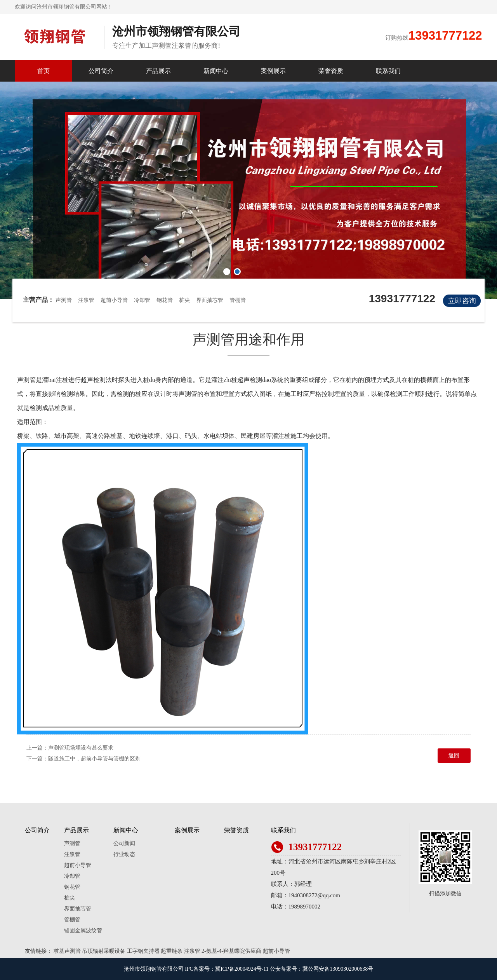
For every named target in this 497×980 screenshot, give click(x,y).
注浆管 (86, 300)
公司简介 (101, 71)
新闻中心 (216, 71)
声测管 (64, 300)
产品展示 (158, 71)
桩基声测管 (67, 951)
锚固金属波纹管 (83, 930)
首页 (43, 71)
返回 (454, 756)
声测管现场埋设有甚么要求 (81, 748)
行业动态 (124, 854)
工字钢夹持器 (143, 951)
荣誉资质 (331, 71)
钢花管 (165, 300)
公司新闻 (124, 843)
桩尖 (184, 300)
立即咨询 (462, 301)
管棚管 (238, 300)
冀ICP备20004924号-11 (242, 969)
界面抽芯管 (210, 300)
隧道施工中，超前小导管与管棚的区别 (94, 759)
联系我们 (388, 71)
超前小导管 (114, 300)
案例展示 (273, 71)
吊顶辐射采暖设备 (104, 951)
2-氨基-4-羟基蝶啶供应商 (231, 951)
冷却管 (142, 300)
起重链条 (172, 951)
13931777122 (445, 36)
